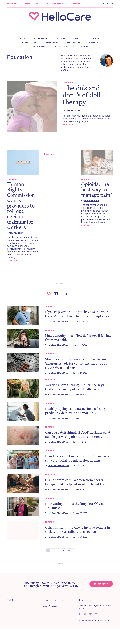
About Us (11, 4)
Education (83, 47)
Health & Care (74, 42)
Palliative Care (62, 47)
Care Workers (39, 47)
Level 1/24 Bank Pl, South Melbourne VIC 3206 (95, 607)
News (23, 38)
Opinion (96, 38)
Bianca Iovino (73, 111)
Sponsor (61, 38)
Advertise (78, 4)
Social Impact (31, 4)
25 (64, 550)
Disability (79, 38)
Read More (68, 124)
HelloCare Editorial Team (58, 321)
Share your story (55, 4)
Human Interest (29, 42)
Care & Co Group (50, 606)
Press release (41, 38)
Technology (52, 42)
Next (70, 550)
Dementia (94, 42)
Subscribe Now (101, 584)
